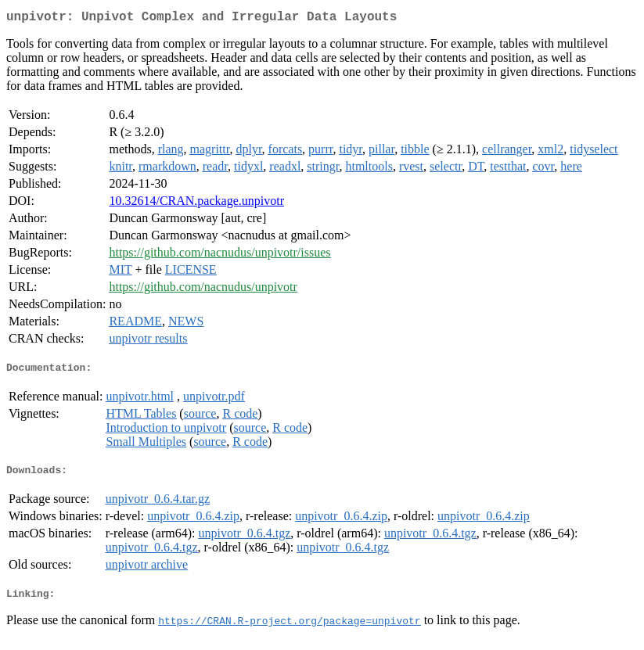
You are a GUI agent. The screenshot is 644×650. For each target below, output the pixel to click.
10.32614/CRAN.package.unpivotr (196, 204)
